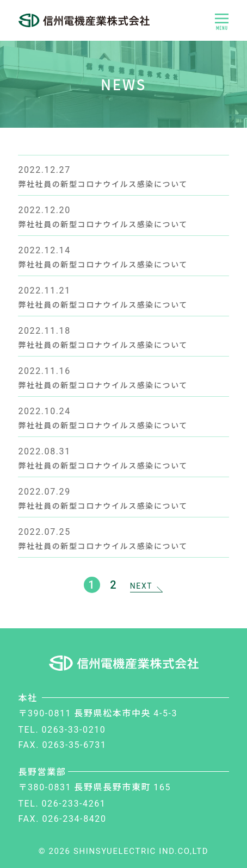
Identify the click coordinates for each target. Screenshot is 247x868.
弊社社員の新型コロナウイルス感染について (103, 184)
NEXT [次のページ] (141, 586)
